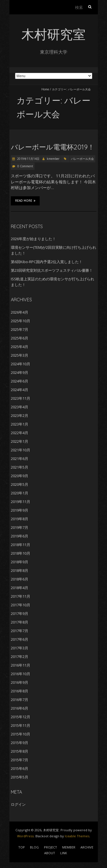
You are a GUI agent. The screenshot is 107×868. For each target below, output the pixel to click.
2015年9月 (20, 743)
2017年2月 (20, 657)
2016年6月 (20, 708)
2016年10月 (21, 674)
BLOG (34, 847)
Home (45, 89)
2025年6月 (20, 338)
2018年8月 (20, 570)
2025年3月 (20, 355)
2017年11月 (21, 596)
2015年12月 (21, 717)
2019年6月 (20, 536)
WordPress (25, 836)
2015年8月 (20, 751)
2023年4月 (20, 407)
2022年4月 (20, 433)
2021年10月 (21, 450)
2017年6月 (20, 639)
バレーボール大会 (82, 159)
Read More (25, 201)
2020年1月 (20, 493)
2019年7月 (20, 527)
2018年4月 (20, 588)
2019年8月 (20, 519)
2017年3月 (20, 648)
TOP (22, 847)
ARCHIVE (87, 847)
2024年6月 (20, 381)
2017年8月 (20, 622)
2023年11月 (21, 398)
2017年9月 (20, 613)
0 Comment (25, 166)
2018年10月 (21, 553)
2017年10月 (21, 605)
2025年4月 (20, 347)
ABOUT (50, 853)
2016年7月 (20, 700)
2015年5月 (20, 777)
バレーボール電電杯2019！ (53, 147)
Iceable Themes (77, 836)
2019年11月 (21, 502)
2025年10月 (21, 321)
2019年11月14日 (28, 159)
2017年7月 (20, 631)
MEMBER (69, 847)
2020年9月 (20, 476)
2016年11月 (21, 665)
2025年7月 (20, 329)
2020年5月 (20, 484)
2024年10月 (21, 364)
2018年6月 (20, 579)
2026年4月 (20, 312)
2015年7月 (20, 760)
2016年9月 (20, 682)
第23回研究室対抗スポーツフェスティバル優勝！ (52, 270)
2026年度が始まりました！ (33, 239)
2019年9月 (20, 510)
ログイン (18, 804)
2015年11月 (21, 725)
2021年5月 (20, 467)
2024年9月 (20, 372)
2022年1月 (20, 441)
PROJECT (51, 847)
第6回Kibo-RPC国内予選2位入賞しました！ (47, 262)
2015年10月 (21, 734)
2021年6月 (20, 459)
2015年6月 (20, 768)
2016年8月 (20, 691)
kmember (53, 159)
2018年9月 (20, 562)
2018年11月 (21, 545)
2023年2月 (20, 415)
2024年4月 (20, 390)
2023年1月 (20, 424)
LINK (64, 853)
